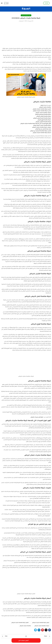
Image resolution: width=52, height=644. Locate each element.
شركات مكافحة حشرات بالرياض (42, 626)
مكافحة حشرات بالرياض (25, 626)
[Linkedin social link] (39, 630)
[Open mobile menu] (2, 3)
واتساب (46, 3)
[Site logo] (6, 3)
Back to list (26, 636)
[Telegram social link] (35, 630)
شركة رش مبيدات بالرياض (37, 417)
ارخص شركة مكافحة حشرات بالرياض (41, 623)
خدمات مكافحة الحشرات (26, 15)
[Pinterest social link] (43, 630)
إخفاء (42, 106)
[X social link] (46, 630)
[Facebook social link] (50, 630)
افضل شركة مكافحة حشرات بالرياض (20, 623)
